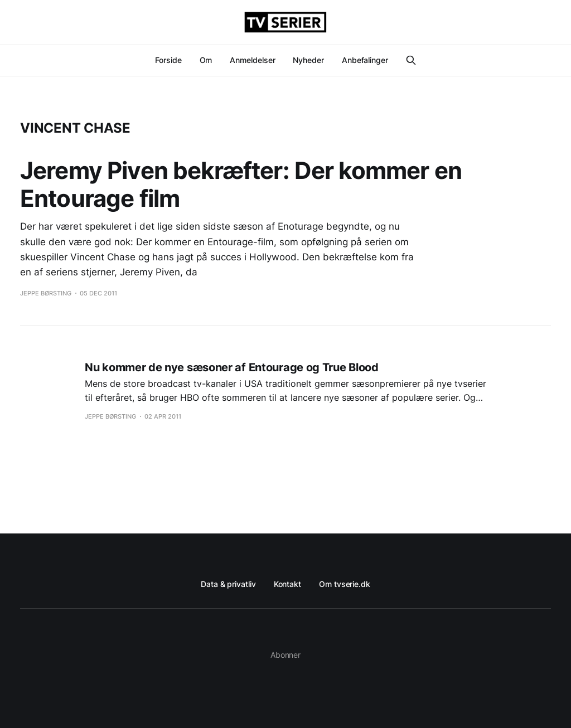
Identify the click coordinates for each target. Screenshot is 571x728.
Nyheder (308, 60)
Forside (168, 60)
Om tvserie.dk (345, 584)
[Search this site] (411, 60)
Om (206, 60)
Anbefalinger (365, 60)
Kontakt (287, 584)
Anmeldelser (252, 60)
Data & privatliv (228, 584)
